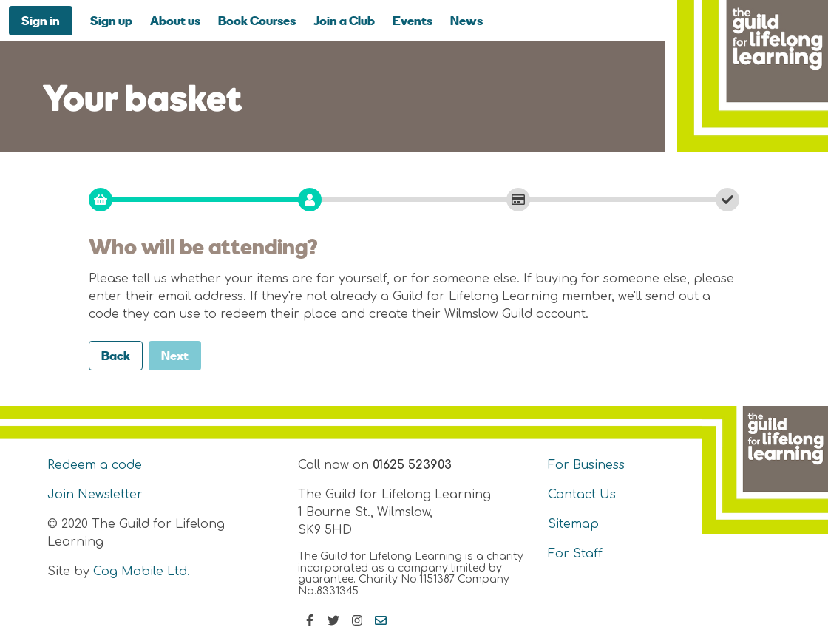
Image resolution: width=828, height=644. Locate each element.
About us (175, 20)
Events (413, 20)
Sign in (41, 20)
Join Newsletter (95, 495)
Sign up (111, 20)
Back (116, 355)
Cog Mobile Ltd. (142, 572)
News (466, 20)
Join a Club (344, 20)
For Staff (575, 554)
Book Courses (257, 20)
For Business (586, 465)
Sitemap (573, 524)
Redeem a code (95, 465)
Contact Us (582, 495)
